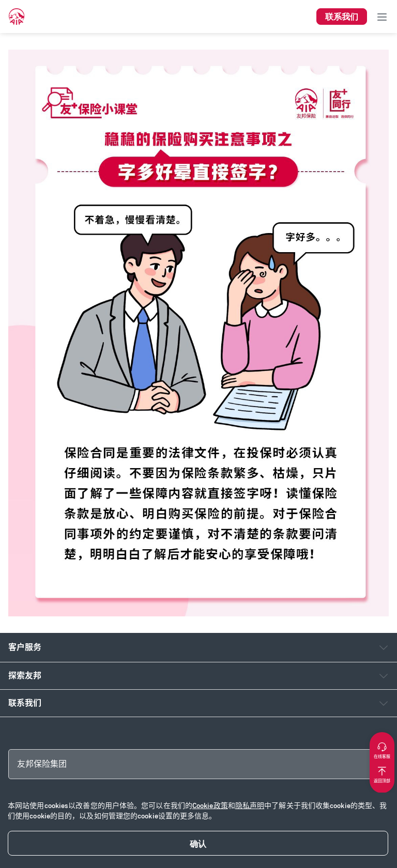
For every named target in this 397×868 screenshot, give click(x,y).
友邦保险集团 (42, 764)
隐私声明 (250, 806)
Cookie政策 (210, 806)
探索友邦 (25, 676)
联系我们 (25, 703)
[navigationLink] (17, 17)
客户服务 (25, 647)
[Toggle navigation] (382, 17)
